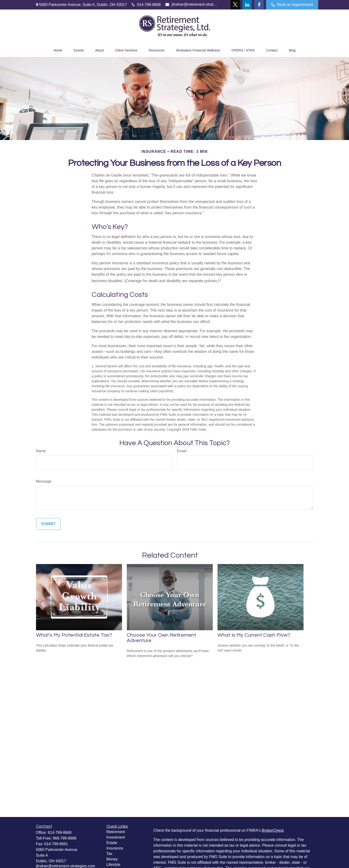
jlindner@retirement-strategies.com (191, 4)
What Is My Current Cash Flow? (254, 635)
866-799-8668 (65, 838)
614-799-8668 (146, 5)
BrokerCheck (273, 830)
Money (112, 859)
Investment (116, 837)
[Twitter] (235, 5)
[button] (58, 50)
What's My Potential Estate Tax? (74, 635)
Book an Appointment (292, 5)
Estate (112, 843)
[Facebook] (259, 5)
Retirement (116, 832)
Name (41, 451)
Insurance (115, 848)
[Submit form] (48, 524)
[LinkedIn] (247, 5)
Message (44, 481)
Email (182, 451)
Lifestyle (113, 865)
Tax (109, 854)
